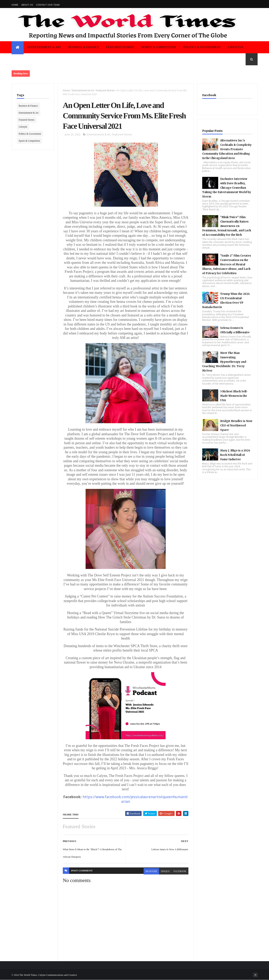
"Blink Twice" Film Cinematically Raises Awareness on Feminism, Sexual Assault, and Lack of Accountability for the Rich (227, 226)
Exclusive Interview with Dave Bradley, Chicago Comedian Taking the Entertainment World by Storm (227, 188)
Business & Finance (84, 47)
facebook (180, 871)
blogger (151, 871)
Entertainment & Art (44, 47)
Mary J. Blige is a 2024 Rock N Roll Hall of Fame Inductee (235, 455)
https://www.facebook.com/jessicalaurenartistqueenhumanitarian (135, 799)
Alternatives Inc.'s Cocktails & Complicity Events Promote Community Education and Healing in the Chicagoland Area (227, 149)
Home (15, 5)
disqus (165, 871)
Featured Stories (120, 47)
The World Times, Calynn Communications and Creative (48, 975)
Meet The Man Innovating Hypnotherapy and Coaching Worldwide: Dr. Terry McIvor (224, 362)
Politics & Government (202, 47)
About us (27, 5)
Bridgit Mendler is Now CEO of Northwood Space (236, 426)
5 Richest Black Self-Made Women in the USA (234, 396)
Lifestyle (236, 47)
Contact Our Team (48, 5)
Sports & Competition (159, 47)
